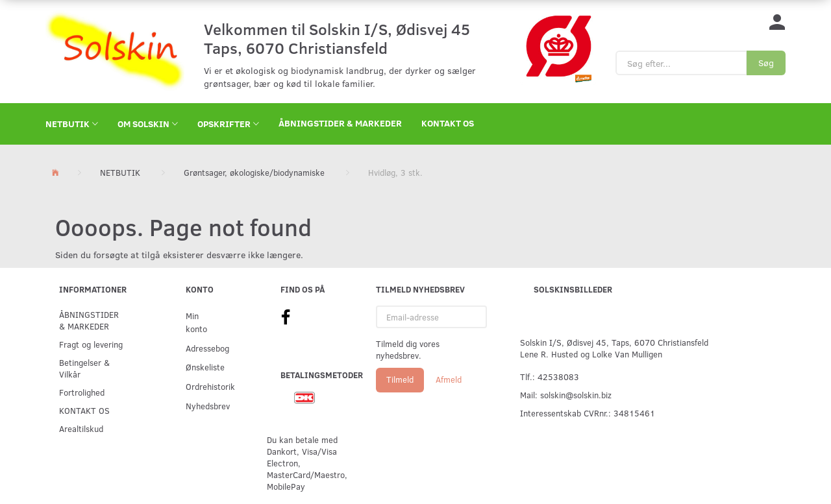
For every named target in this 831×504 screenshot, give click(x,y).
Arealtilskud (81, 428)
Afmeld (449, 379)
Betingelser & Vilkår (84, 368)
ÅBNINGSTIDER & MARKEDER (340, 123)
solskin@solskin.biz (576, 395)
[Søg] (766, 63)
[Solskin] (115, 50)
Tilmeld (400, 379)
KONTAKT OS (448, 123)
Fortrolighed (82, 392)
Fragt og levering (91, 344)
